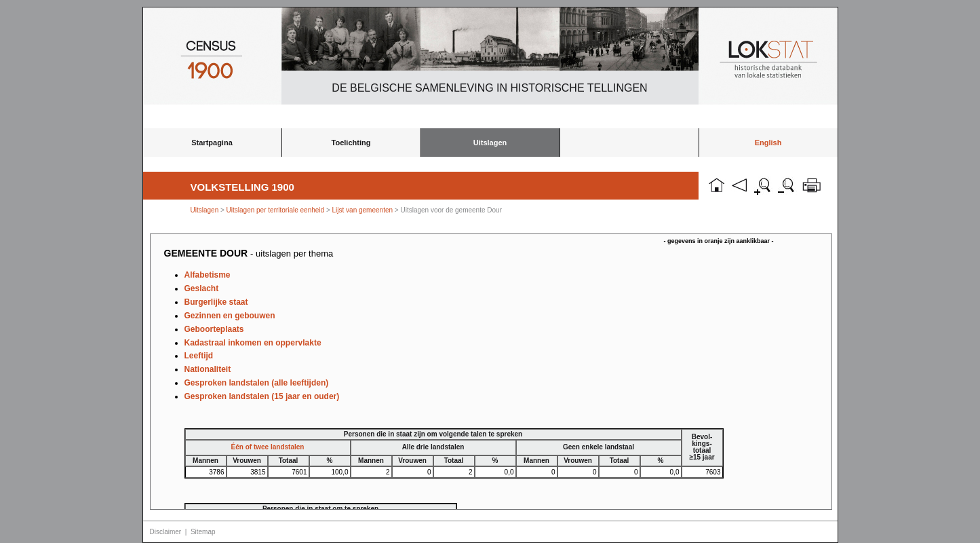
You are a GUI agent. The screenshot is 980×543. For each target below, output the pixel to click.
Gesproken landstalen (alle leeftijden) (257, 383)
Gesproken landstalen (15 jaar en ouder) (262, 396)
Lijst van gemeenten (363, 210)
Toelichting (351, 143)
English (768, 143)
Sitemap (203, 532)
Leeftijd (199, 356)
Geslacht (202, 288)
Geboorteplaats (214, 329)
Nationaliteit (208, 369)
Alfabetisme (208, 275)
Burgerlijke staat (216, 302)
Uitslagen (490, 143)
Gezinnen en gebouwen (230, 316)
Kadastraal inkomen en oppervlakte (253, 343)
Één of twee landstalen (268, 447)
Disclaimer (166, 532)
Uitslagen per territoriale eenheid (276, 210)
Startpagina (212, 143)
